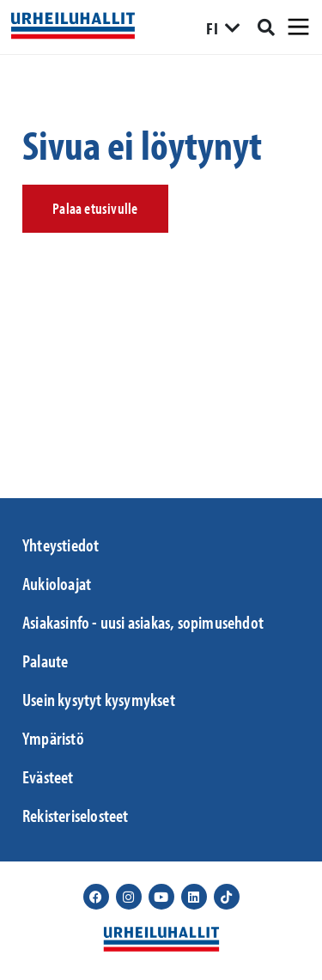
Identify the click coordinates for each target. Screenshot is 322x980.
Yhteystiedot (61, 545)
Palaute (45, 660)
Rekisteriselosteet (76, 815)
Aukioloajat (57, 583)
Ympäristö (53, 738)
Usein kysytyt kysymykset (99, 699)
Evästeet (48, 776)
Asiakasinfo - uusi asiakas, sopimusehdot (143, 622)
